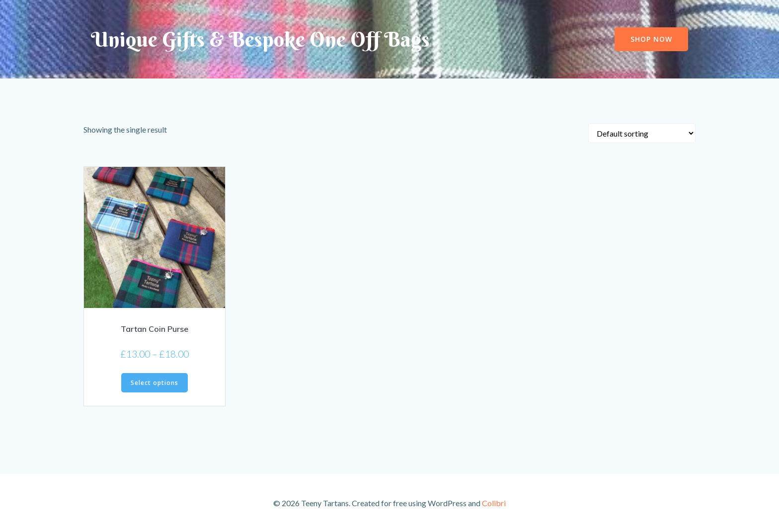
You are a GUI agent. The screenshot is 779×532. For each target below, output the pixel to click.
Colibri (494, 503)
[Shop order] (642, 133)
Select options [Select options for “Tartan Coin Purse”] (155, 383)
